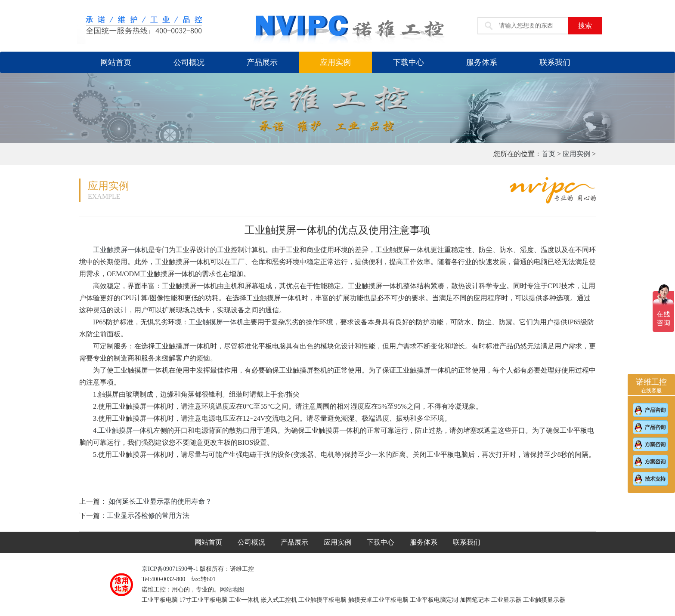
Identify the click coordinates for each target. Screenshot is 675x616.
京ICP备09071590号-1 (171, 569)
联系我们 (555, 62)
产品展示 (262, 62)
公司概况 (189, 62)
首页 (548, 154)
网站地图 (232, 590)
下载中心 (409, 62)
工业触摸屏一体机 (121, 250)
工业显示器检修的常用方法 (148, 516)
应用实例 (335, 62)
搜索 (585, 26)
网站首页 (116, 62)
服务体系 (482, 62)
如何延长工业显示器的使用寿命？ (159, 501)
